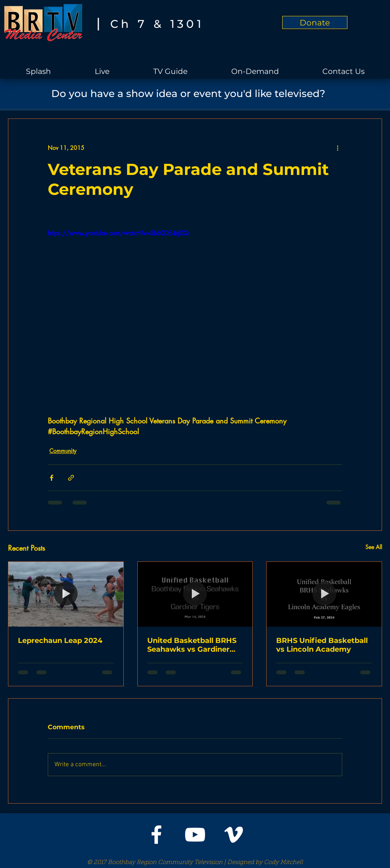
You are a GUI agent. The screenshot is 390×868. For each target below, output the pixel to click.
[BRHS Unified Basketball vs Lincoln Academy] (324, 594)
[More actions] (337, 148)
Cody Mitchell (283, 863)
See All (374, 547)
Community (63, 451)
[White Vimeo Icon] (234, 835)
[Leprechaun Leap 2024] (66, 594)
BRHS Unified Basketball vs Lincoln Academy (322, 645)
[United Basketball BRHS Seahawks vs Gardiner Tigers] (195, 594)
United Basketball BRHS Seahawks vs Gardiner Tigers (192, 645)
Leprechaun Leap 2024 (60, 641)
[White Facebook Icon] (156, 835)
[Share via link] (71, 478)
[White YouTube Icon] (195, 835)
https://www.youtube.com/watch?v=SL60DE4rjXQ (118, 233)
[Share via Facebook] (52, 478)
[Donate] (315, 22)
